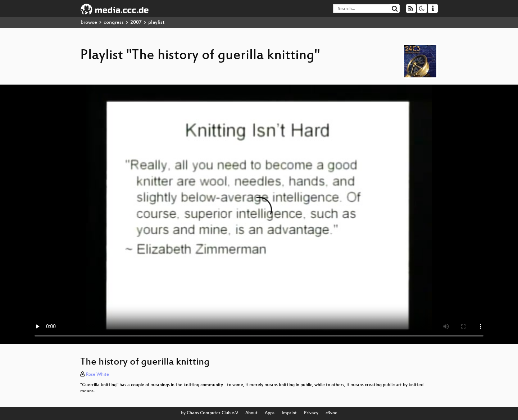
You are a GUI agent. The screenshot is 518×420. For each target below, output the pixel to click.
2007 (136, 22)
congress (114, 22)
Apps (270, 413)
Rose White (97, 375)
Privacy (311, 413)
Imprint (289, 413)
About (251, 413)
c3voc (331, 413)
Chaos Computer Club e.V (212, 413)
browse (89, 22)
